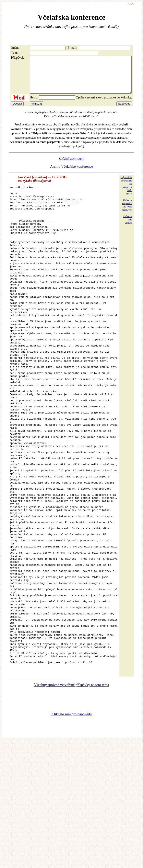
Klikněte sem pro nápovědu (71, 819)
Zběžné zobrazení (71, 166)
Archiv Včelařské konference (71, 174)
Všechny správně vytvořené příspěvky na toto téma (71, 790)
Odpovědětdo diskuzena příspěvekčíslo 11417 (126, 193)
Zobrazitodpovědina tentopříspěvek (127, 212)
